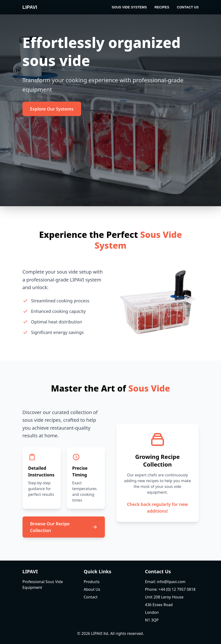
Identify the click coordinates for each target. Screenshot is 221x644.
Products (92, 582)
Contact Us (188, 7)
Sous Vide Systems (129, 7)
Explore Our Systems (52, 109)
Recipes (162, 7)
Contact (91, 597)
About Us (92, 589)
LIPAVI (30, 7)
